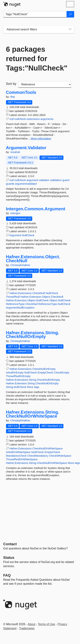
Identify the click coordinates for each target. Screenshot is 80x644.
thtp (13, 97)
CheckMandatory (38, 456)
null (12, 119)
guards (10, 184)
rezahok (15, 152)
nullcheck (20, 119)
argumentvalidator (26, 184)
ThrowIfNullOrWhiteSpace (22, 459)
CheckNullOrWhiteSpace (48, 448)
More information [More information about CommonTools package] (41, 138)
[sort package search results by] (45, 84)
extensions (33, 119)
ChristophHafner (20, 265)
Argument (15, 235)
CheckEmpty (62, 372)
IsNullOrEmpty (15, 372)
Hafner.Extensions (21, 293)
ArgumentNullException (20, 308)
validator (44, 180)
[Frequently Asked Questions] (7, 575)
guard (66, 180)
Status (9, 558)
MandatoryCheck (16, 456)
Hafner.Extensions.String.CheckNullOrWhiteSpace (33, 414)
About (32, 624)
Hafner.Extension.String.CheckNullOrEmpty (32, 383)
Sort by (11, 84)
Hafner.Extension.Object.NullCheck (27, 300)
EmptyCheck (45, 372)
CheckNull (39, 293)
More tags (33, 387)
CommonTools (21, 92)
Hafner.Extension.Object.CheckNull (42, 297)
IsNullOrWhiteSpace (18, 452)
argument (32, 180)
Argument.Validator (26, 148)
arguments (47, 119)
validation (56, 180)
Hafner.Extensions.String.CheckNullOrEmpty (33, 335)
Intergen (15, 213)
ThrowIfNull (13, 297)
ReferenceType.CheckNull (22, 304)
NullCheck (28, 235)
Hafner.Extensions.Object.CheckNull (33, 259)
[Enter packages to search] (35, 14)
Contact (10, 544)
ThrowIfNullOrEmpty (18, 376)
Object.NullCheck (60, 300)
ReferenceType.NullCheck (54, 304)
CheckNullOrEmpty (44, 369)
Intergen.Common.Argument (36, 209)
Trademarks (27, 628)
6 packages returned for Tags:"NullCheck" (37, 59)
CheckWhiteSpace (60, 456)
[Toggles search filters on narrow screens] (70, 29)
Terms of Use (46, 624)
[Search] (70, 14)
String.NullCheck (16, 387)
